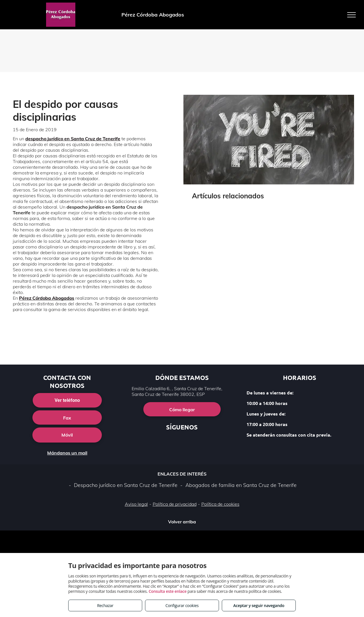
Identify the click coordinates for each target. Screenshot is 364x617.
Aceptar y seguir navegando (259, 605)
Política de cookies (220, 504)
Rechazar (105, 605)
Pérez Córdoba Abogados (47, 298)
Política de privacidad (175, 504)
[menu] (351, 15)
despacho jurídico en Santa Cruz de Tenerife (73, 139)
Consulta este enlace (168, 591)
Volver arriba (182, 522)
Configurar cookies (182, 605)
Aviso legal (136, 504)
